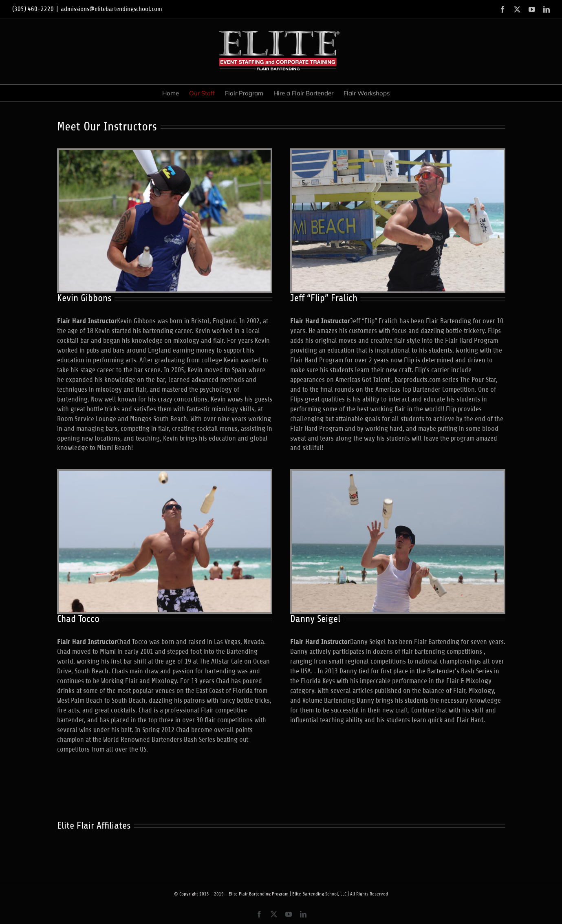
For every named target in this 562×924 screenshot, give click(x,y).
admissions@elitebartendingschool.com (111, 9)
